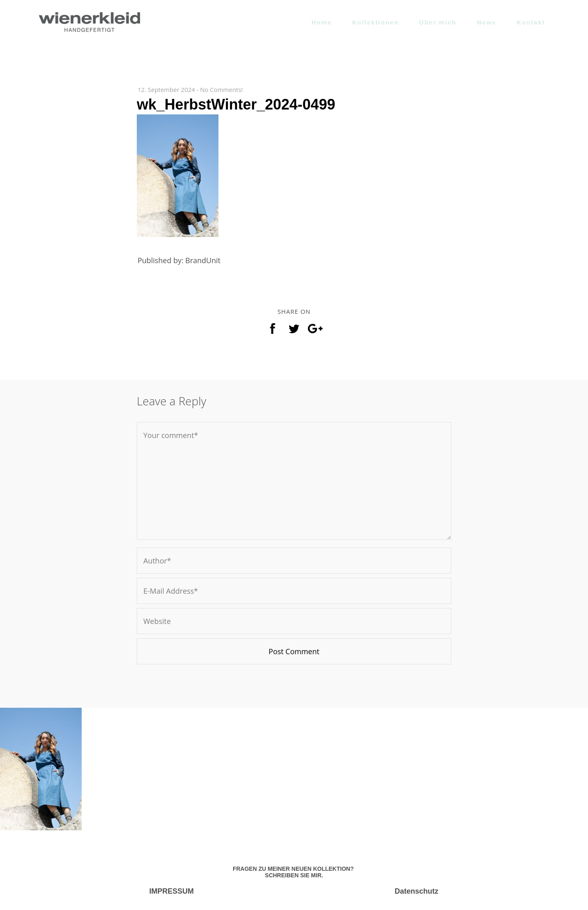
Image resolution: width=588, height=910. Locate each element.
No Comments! (222, 89)
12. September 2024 (166, 89)
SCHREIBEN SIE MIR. (294, 875)
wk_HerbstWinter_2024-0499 (236, 104)
